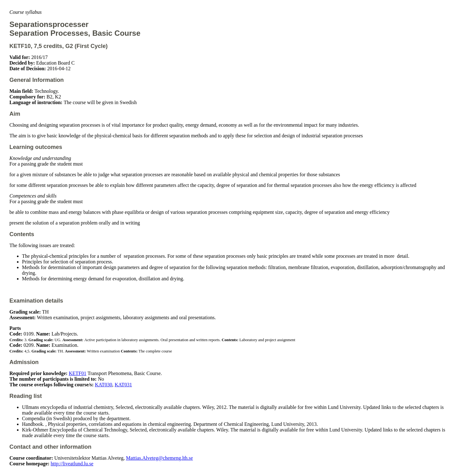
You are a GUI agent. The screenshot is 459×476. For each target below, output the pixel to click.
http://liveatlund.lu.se (72, 464)
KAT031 (123, 385)
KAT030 (103, 385)
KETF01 (77, 373)
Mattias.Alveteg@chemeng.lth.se (160, 458)
